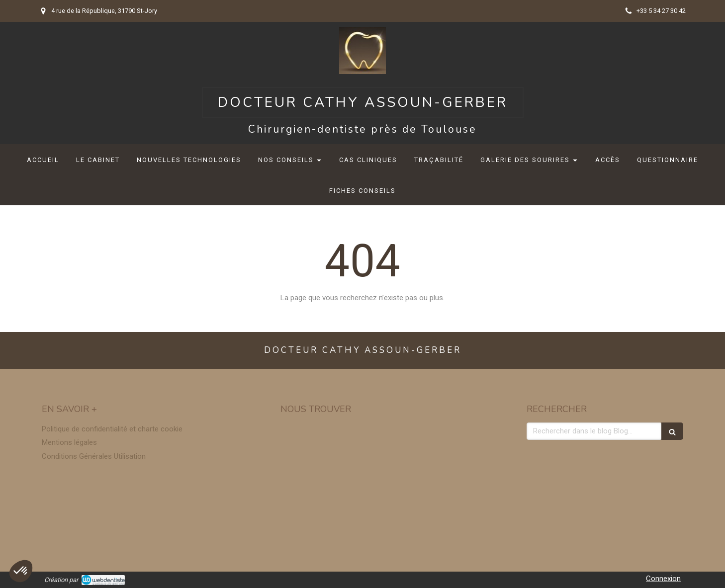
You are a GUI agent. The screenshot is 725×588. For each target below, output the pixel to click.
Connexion (663, 579)
